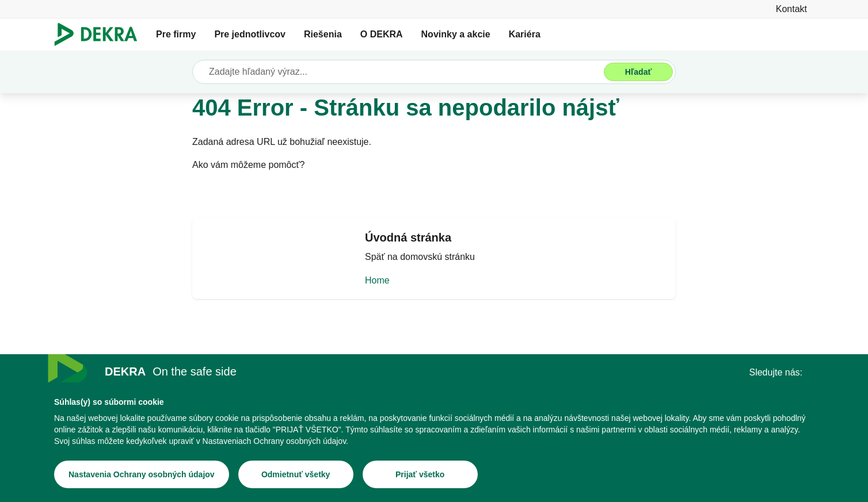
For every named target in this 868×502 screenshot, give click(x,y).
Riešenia (323, 34)
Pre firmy (176, 34)
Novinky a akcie (456, 34)
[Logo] (100, 35)
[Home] (434, 278)
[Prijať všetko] (420, 476)
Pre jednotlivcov (250, 34)
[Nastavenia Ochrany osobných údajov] (142, 476)
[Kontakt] (791, 9)
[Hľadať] (638, 72)
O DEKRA (382, 34)
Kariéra (525, 34)
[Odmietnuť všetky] (296, 476)
